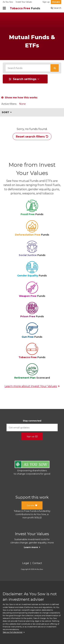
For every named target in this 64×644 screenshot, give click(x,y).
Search (56, 8)
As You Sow (8, 2)
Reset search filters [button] (32, 136)
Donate (56, 2)
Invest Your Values (24, 2)
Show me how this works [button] (19, 98)
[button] (55, 68)
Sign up (46, 2)
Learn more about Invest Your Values (32, 386)
